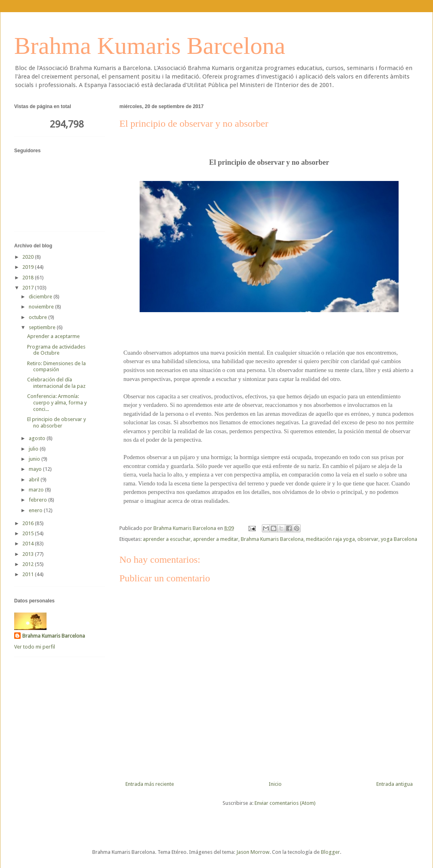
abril (35, 480)
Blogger (330, 852)
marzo (37, 490)
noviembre (42, 307)
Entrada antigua (395, 784)
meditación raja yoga (330, 539)
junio (35, 459)
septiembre (43, 327)
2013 (29, 554)
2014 (29, 544)
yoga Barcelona (399, 539)
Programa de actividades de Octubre (56, 350)
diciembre (41, 297)
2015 (29, 533)
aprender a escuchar (167, 539)
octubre (38, 317)
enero (36, 510)
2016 (29, 523)
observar (368, 539)
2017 (29, 288)
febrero (38, 500)
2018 (29, 278)
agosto (38, 438)
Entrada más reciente (150, 784)
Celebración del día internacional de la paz (56, 383)
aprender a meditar (216, 539)
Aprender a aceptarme (53, 336)
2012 (29, 564)
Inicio (275, 784)
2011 (29, 574)
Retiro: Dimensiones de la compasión (56, 367)
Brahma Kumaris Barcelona (150, 46)
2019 (29, 267)
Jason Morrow (253, 852)
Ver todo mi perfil (35, 647)
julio (34, 449)
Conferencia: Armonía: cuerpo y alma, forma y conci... (57, 402)
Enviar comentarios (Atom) (285, 803)
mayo (36, 469)
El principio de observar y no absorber (56, 422)
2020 (29, 257)
